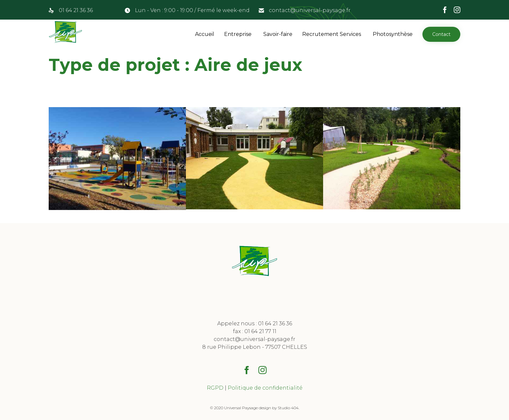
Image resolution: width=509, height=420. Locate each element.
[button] (441, 34)
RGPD (215, 388)
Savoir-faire (278, 34)
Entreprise (238, 34)
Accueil (205, 34)
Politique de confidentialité (265, 388)
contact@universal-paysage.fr (310, 10)
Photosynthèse (393, 34)
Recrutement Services (332, 34)
